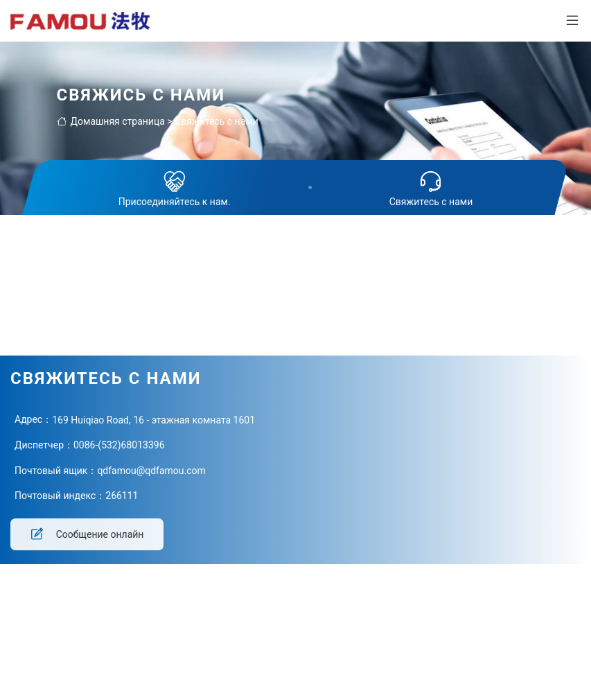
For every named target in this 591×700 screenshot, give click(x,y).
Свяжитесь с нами (217, 121)
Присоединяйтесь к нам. (175, 187)
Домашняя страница (111, 121)
